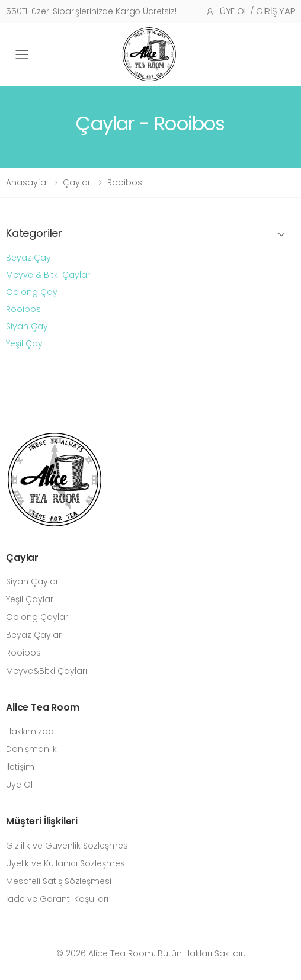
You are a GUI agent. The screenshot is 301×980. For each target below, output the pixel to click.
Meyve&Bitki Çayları (47, 671)
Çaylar (77, 182)
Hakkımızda (30, 731)
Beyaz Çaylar (34, 635)
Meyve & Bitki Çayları (49, 275)
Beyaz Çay (28, 258)
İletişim (20, 767)
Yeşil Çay (24, 343)
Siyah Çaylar (32, 581)
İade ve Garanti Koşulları (57, 899)
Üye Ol (19, 785)
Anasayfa (26, 182)
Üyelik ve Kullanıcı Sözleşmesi (66, 863)
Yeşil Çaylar (30, 599)
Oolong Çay (32, 292)
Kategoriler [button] (34, 234)
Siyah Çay (27, 326)
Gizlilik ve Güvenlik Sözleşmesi (68, 846)
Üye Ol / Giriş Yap (250, 11)
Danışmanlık (31, 749)
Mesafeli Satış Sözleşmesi (59, 881)
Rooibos (125, 182)
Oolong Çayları (38, 617)
